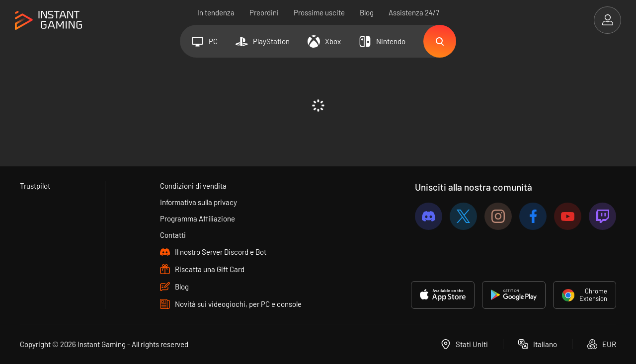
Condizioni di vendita (193, 186)
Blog (367, 12)
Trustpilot (35, 186)
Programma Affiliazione (198, 218)
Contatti (173, 235)
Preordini (264, 12)
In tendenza (216, 12)
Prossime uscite (319, 12)
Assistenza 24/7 (414, 12)
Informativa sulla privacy (199, 202)
